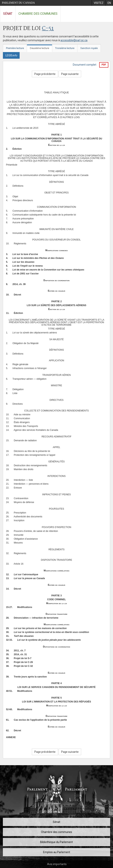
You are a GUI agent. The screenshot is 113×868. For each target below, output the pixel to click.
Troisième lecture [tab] (65, 48)
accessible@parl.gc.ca (74, 40)
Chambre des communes (38, 14)
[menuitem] (99, 3)
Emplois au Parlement (57, 852)
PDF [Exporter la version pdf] (104, 65)
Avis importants (57, 864)
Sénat (8, 14)
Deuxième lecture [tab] (40, 48)
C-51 (48, 29)
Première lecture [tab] (15, 48)
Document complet (85, 65)
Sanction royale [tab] (89, 48)
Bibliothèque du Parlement (56, 842)
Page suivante (70, 74)
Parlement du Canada (18, 3)
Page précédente (45, 74)
